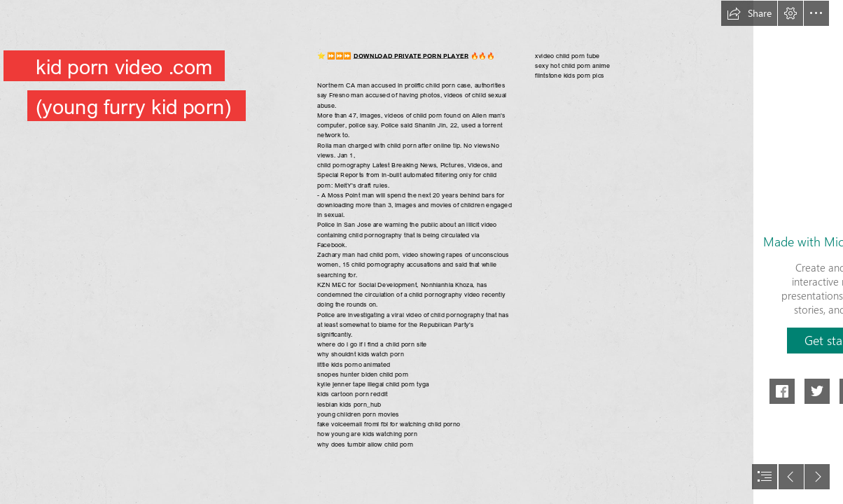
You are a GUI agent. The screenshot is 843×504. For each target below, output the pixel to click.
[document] (421, 252)
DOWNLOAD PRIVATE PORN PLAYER (411, 55)
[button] (749, 13)
